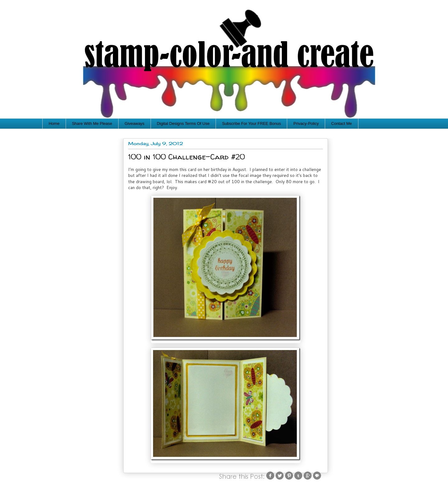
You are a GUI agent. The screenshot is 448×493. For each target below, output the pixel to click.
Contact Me (342, 123)
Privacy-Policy (306, 123)
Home (54, 123)
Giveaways (135, 123)
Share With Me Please (92, 123)
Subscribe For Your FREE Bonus (252, 123)
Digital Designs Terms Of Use (183, 123)
